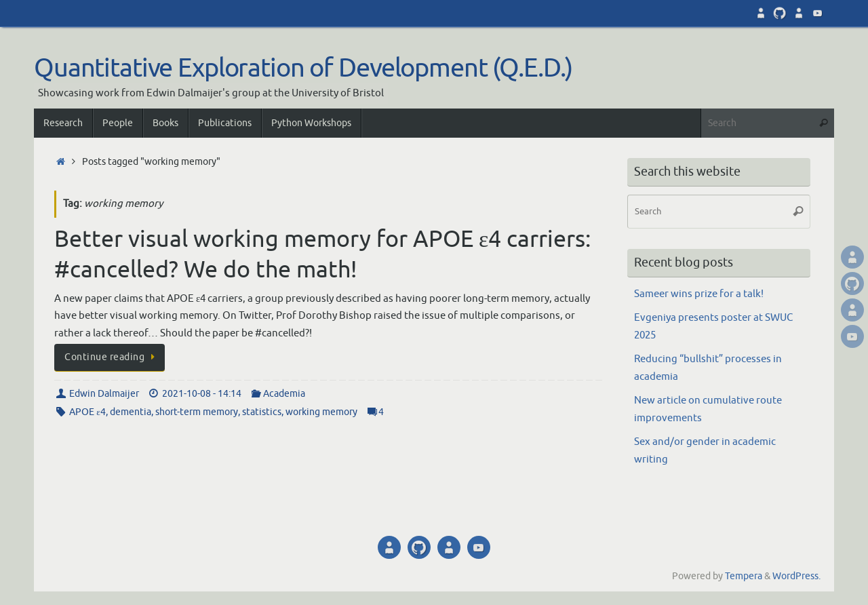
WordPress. (796, 576)
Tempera (744, 576)
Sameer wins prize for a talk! (699, 294)
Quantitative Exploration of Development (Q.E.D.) (303, 69)
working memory (321, 412)
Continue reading (112, 357)
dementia (131, 412)
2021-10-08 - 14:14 (202, 394)
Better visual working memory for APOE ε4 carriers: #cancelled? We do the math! (322, 254)
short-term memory (197, 412)
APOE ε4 (87, 412)
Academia (284, 394)
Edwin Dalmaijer (104, 394)
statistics (262, 412)
